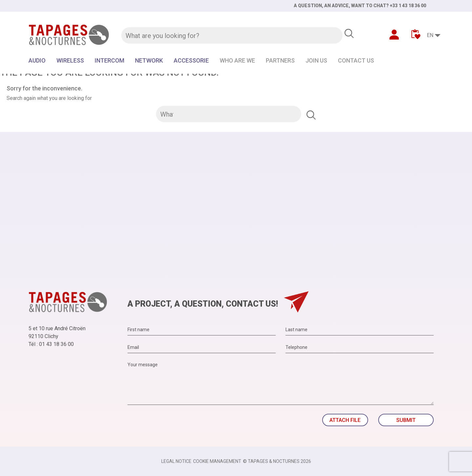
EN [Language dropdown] (430, 35)
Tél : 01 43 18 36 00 (51, 344)
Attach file (345, 420)
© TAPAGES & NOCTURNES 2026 (277, 461)
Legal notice (176, 461)
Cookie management (217, 461)
